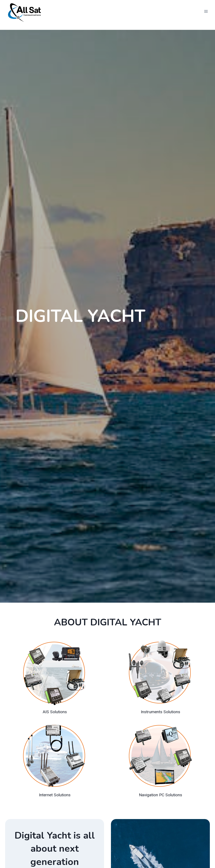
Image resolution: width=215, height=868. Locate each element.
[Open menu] (206, 11)
